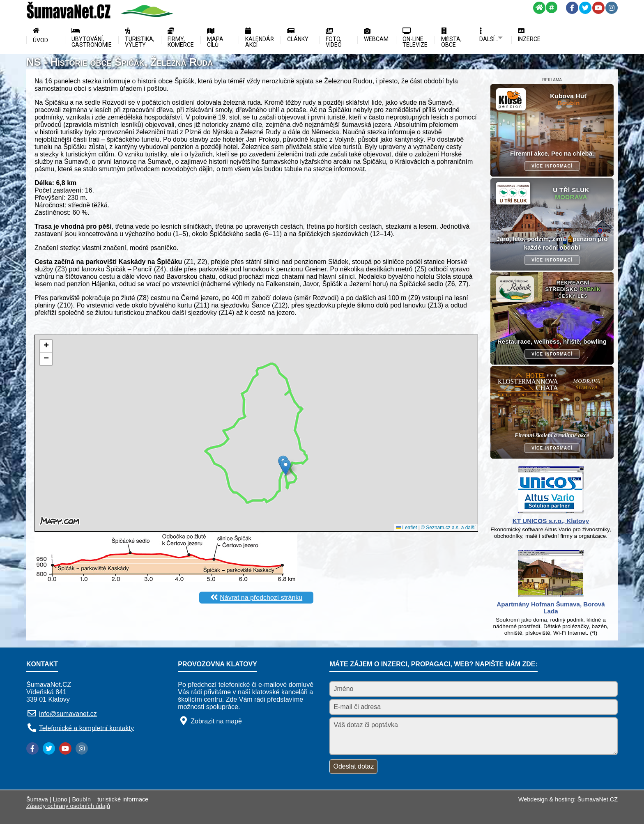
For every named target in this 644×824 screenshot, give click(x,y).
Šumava (37, 799)
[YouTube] (598, 8)
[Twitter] (585, 8)
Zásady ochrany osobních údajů (68, 806)
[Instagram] (612, 8)
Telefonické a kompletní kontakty (86, 728)
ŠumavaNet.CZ (598, 799)
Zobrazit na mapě (216, 721)
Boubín (82, 799)
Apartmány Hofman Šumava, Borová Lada (551, 608)
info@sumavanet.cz (68, 714)
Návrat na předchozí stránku (261, 598)
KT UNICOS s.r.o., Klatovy (551, 521)
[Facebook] (572, 8)
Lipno (60, 799)
